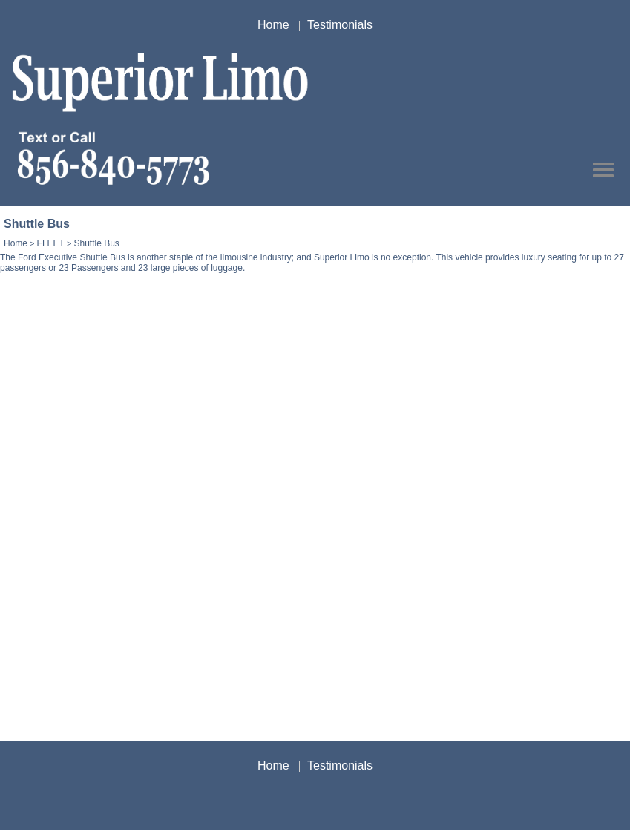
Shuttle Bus (96, 243)
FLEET (51, 243)
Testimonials (340, 25)
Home (273, 25)
